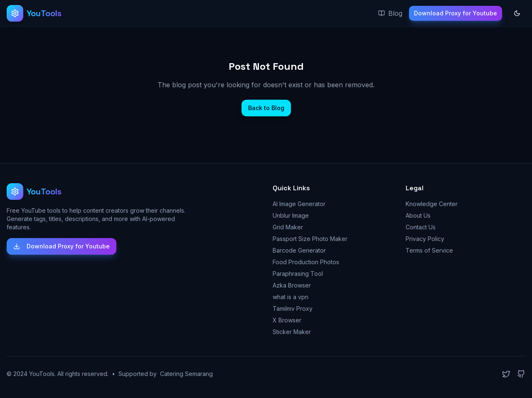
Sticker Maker (292, 332)
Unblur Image (291, 215)
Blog (390, 13)
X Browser (287, 320)
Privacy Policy (425, 239)
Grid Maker (288, 227)
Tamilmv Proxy (293, 308)
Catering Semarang (186, 374)
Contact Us (421, 227)
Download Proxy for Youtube (456, 13)
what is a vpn (291, 297)
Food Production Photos (306, 262)
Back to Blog (266, 108)
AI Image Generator (299, 204)
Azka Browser (292, 285)
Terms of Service (429, 250)
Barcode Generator (299, 250)
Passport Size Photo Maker (310, 239)
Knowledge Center (432, 204)
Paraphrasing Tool (298, 274)
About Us (418, 215)
